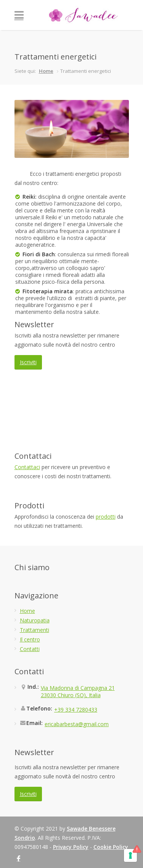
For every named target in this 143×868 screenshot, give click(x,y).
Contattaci (27, 467)
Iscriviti (28, 362)
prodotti (106, 517)
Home (46, 71)
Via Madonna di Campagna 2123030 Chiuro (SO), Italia (78, 691)
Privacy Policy (71, 847)
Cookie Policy (111, 847)
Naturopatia (35, 620)
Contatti (30, 649)
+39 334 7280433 (76, 710)
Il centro (30, 639)
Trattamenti (35, 630)
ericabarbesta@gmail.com (77, 724)
